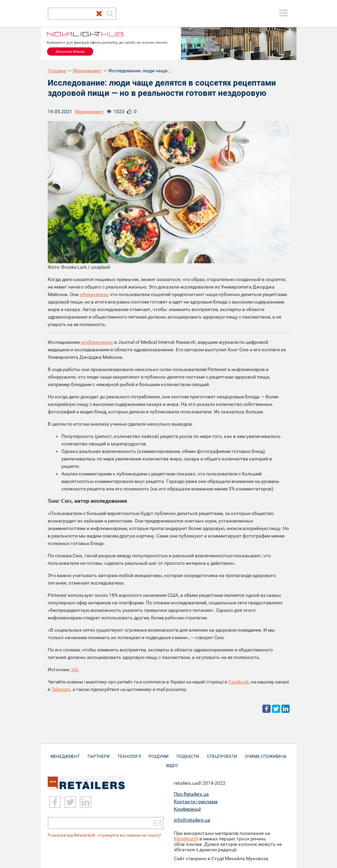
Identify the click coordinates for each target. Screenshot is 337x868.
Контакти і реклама (196, 801)
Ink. (75, 670)
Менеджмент (87, 71)
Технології (129, 753)
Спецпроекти (222, 753)
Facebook (239, 682)
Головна (57, 71)
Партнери (99, 753)
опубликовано (97, 342)
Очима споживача (266, 753)
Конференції (187, 809)
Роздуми (159, 753)
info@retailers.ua (192, 820)
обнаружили (94, 294)
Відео (172, 762)
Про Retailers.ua (191, 794)
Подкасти (188, 753)
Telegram (61, 689)
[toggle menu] (284, 13)
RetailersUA (186, 839)
